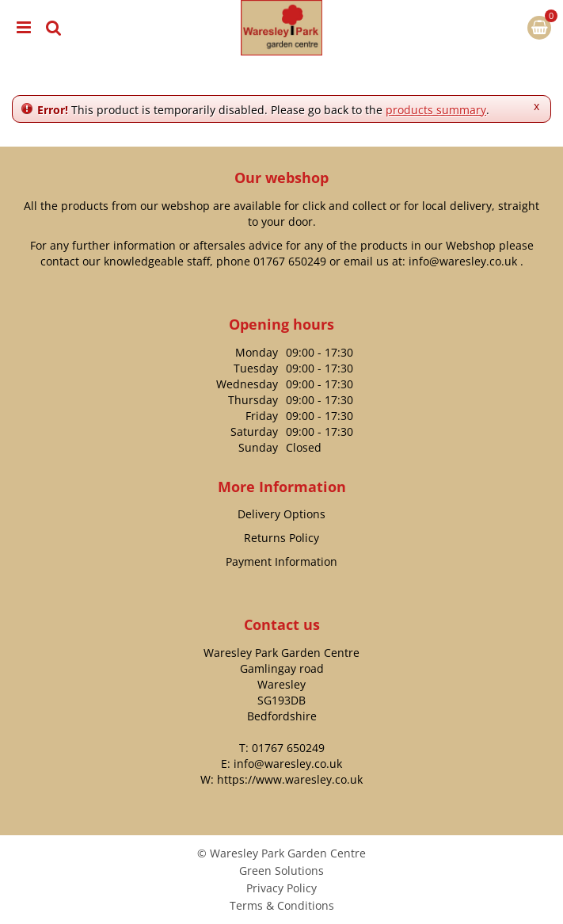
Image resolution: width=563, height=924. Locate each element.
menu (24, 28)
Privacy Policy (281, 888)
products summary (436, 110)
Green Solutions (281, 871)
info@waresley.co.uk (463, 261)
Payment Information (281, 561)
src (54, 28)
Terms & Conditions (282, 905)
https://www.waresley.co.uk (290, 779)
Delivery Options (281, 514)
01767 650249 (290, 261)
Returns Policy (281, 538)
